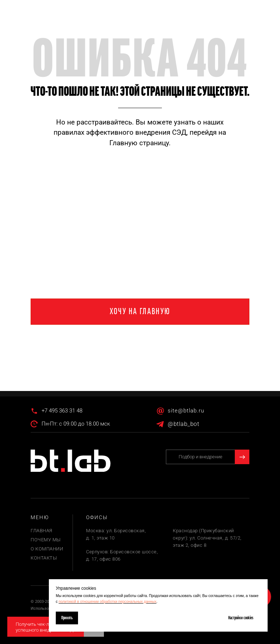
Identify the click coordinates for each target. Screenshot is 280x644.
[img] (71, 461)
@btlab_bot (183, 424)
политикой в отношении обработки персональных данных (108, 602)
